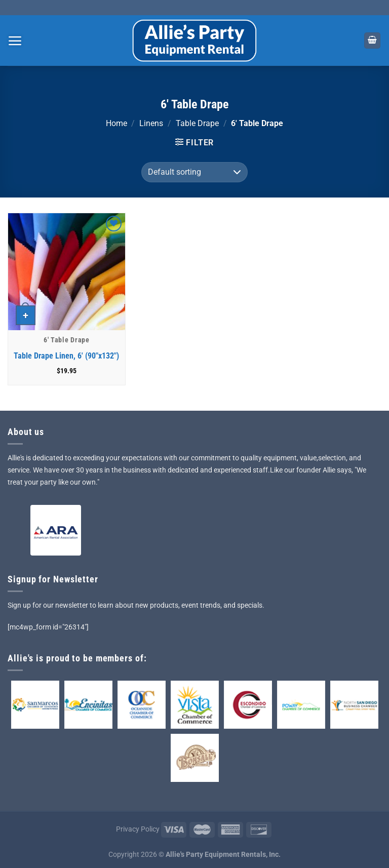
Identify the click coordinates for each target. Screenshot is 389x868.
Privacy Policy (138, 829)
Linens (151, 123)
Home (116, 123)
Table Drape (197, 123)
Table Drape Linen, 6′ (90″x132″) (66, 356)
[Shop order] (194, 172)
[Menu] (15, 41)
